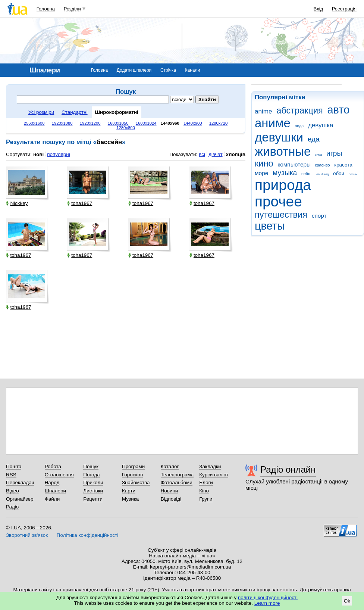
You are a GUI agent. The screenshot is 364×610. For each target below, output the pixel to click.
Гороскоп (132, 475)
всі (202, 154)
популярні (58, 154)
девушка (321, 125)
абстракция (300, 111)
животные (283, 151)
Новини (170, 491)
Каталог (170, 466)
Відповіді (171, 499)
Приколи (93, 483)
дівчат (216, 154)
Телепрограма (177, 475)
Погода (91, 475)
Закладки (210, 466)
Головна (46, 9)
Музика (130, 499)
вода (299, 126)
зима (318, 155)
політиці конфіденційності (268, 597)
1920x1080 (62, 123)
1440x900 (193, 123)
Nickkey (17, 203)
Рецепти (93, 499)
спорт (319, 216)
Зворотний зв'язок (27, 535)
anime (263, 111)
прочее (278, 201)
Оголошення (59, 475)
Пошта (14, 466)
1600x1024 (146, 123)
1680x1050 (118, 123)
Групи (206, 499)
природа (283, 185)
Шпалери (55, 491)
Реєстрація (344, 9)
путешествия (281, 215)
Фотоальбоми (177, 483)
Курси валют (214, 475)
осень (353, 174)
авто (339, 110)
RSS (11, 475)
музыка (285, 173)
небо (306, 174)
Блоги (206, 483)
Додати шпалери (134, 70)
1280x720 (219, 123)
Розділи (72, 9)
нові (38, 154)
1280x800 (126, 128)
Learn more (267, 603)
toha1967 (80, 203)
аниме (273, 123)
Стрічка (168, 70)
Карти (129, 491)
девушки (279, 137)
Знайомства (136, 483)
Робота (53, 466)
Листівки (93, 491)
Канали (193, 70)
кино (264, 164)
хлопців (236, 154)
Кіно (204, 491)
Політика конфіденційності (87, 535)
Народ (52, 483)
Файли (52, 499)
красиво (323, 165)
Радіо (12, 507)
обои (339, 173)
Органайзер (20, 499)
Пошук (91, 466)
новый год (322, 174)
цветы (270, 226)
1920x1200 (90, 123)
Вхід (318, 9)
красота (343, 165)
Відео (12, 491)
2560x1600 (34, 123)
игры (334, 153)
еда (314, 139)
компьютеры (294, 164)
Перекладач (20, 483)
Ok (347, 601)
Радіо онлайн (288, 469)
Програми (133, 466)
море (261, 173)
